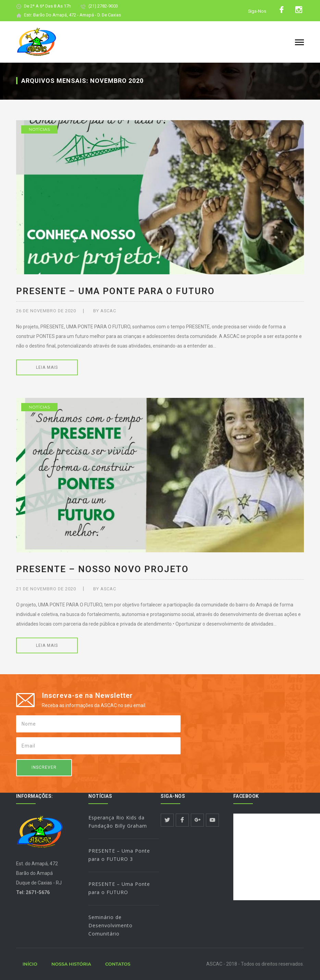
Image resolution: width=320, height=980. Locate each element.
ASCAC (108, 311)
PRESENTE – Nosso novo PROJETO (102, 569)
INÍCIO (30, 964)
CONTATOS (118, 964)
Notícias (39, 129)
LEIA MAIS (47, 367)
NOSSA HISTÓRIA (71, 964)
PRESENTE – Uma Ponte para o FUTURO (115, 291)
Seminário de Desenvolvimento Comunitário (110, 925)
